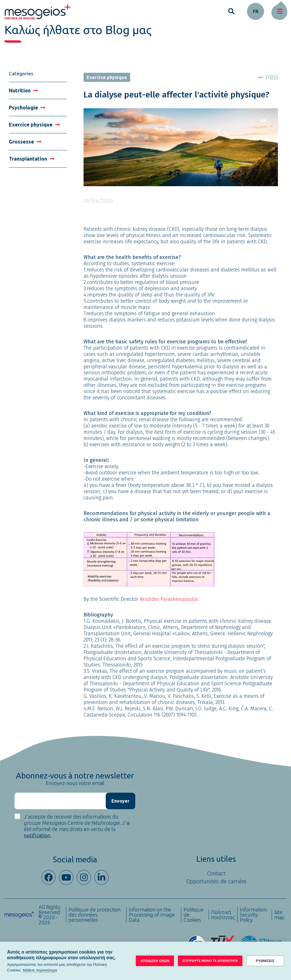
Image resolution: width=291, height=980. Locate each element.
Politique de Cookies (194, 915)
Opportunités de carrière (216, 881)
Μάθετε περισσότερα (40, 970)
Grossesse (25, 142)
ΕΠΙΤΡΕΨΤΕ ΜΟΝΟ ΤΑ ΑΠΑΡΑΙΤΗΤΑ (210, 961)
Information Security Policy (253, 915)
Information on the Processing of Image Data (152, 915)
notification (37, 835)
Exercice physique (34, 124)
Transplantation (32, 159)
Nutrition (23, 90)
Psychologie (27, 107)
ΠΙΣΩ (268, 77)
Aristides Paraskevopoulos (169, 599)
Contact (216, 873)
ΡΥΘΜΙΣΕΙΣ (265, 961)
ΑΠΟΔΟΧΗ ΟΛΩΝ (155, 961)
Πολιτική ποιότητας (223, 915)
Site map (279, 915)
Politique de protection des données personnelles (94, 915)
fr (256, 11)
